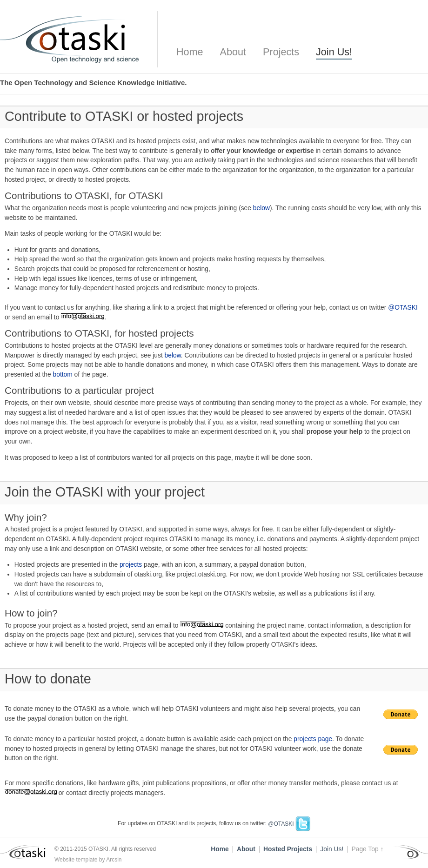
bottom (63, 374)
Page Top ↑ (368, 849)
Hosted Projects (288, 849)
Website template (76, 860)
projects (131, 565)
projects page (313, 739)
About (233, 52)
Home (190, 52)
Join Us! (334, 52)
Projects (281, 52)
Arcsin (114, 860)
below (261, 208)
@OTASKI (403, 308)
